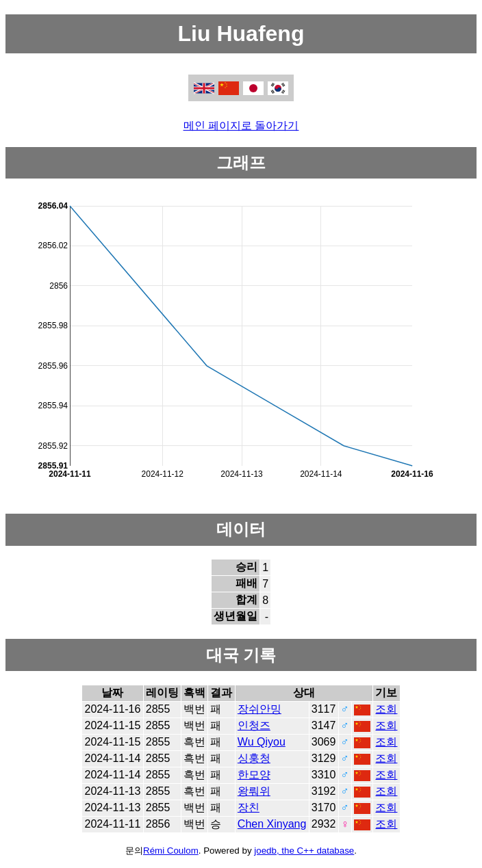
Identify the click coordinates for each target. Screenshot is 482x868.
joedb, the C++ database (304, 851)
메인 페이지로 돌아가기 (241, 126)
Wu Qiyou (262, 742)
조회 (386, 709)
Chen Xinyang (272, 824)
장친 (249, 807)
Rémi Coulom (171, 851)
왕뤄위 (254, 791)
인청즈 (254, 725)
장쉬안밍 (259, 709)
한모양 (254, 775)
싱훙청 (254, 758)
